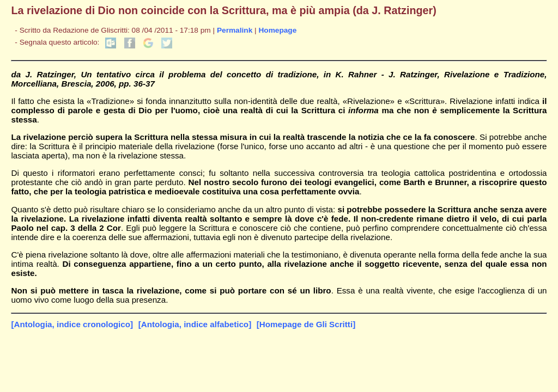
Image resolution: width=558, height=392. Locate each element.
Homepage (277, 30)
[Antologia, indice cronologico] (72, 324)
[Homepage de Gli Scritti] (306, 324)
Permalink (235, 30)
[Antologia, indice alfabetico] (195, 324)
